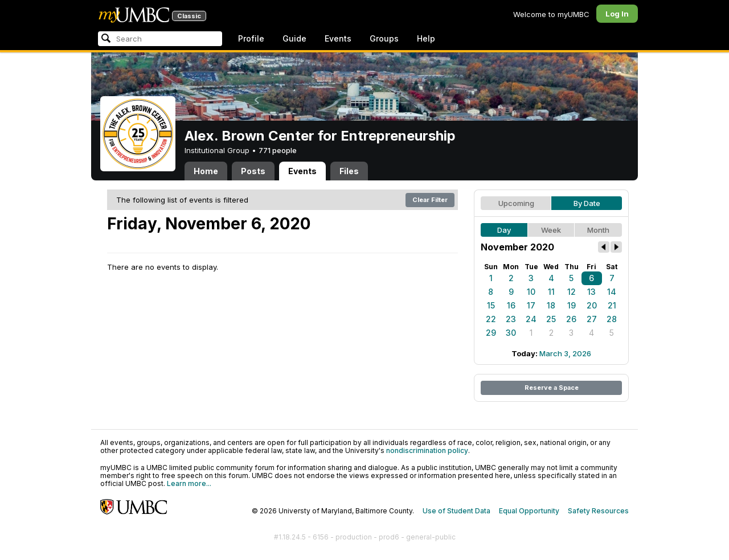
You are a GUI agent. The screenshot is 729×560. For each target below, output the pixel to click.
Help (426, 38)
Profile (251, 38)
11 (551, 292)
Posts (253, 171)
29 (491, 333)
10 (531, 292)
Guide (294, 38)
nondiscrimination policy (427, 450)
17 (531, 305)
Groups (384, 38)
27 (592, 319)
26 (571, 319)
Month (598, 230)
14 (612, 292)
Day (504, 230)
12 (572, 292)
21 (612, 305)
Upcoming (516, 203)
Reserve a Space (552, 388)
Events (338, 38)
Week (551, 230)
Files (349, 171)
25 (551, 319)
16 (511, 305)
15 (491, 305)
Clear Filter (430, 200)
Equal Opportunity (529, 511)
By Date (587, 203)
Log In (617, 14)
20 (592, 305)
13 (591, 292)
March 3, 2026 (565, 353)
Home (206, 171)
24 (531, 319)
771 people (278, 150)
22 (491, 319)
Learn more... (189, 483)
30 (511, 333)
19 (572, 305)
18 (551, 305)
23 (511, 319)
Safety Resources (598, 511)
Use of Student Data (456, 511)
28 (612, 319)
